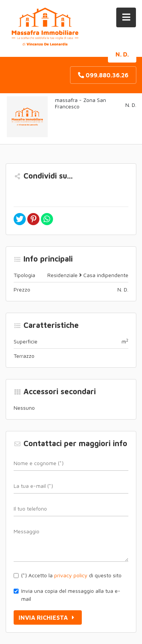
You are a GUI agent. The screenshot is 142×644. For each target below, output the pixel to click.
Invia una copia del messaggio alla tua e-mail (71, 595)
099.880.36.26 (103, 75)
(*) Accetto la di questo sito (71, 575)
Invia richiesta (48, 617)
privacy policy (71, 575)
